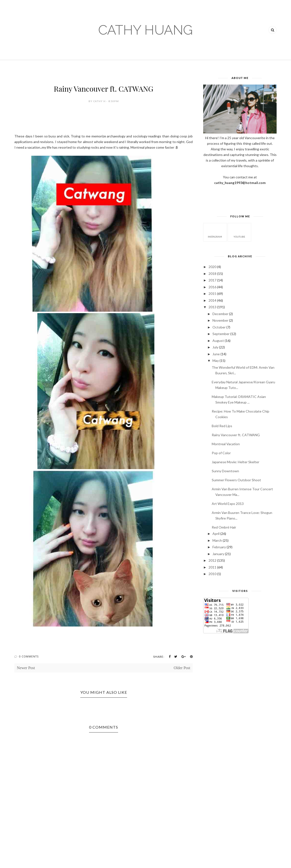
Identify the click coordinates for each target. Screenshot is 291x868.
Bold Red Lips (222, 426)
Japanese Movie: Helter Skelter (236, 462)
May (216, 361)
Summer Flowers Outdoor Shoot (236, 480)
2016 (212, 287)
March (217, 540)
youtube (239, 232)
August (218, 341)
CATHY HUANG (145, 30)
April (216, 534)
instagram (215, 232)
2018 (212, 274)
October (219, 327)
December (220, 314)
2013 (212, 307)
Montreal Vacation (226, 444)
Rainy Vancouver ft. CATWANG (236, 435)
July (215, 347)
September (221, 334)
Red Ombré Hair (224, 527)
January (218, 554)
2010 (212, 574)
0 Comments (29, 656)
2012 (212, 560)
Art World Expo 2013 (228, 504)
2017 (212, 280)
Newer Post (26, 668)
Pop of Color (221, 453)
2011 (212, 567)
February (219, 547)
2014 (212, 300)
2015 (212, 294)
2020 (212, 267)
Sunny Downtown (225, 471)
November (220, 320)
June (216, 354)
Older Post (182, 668)
